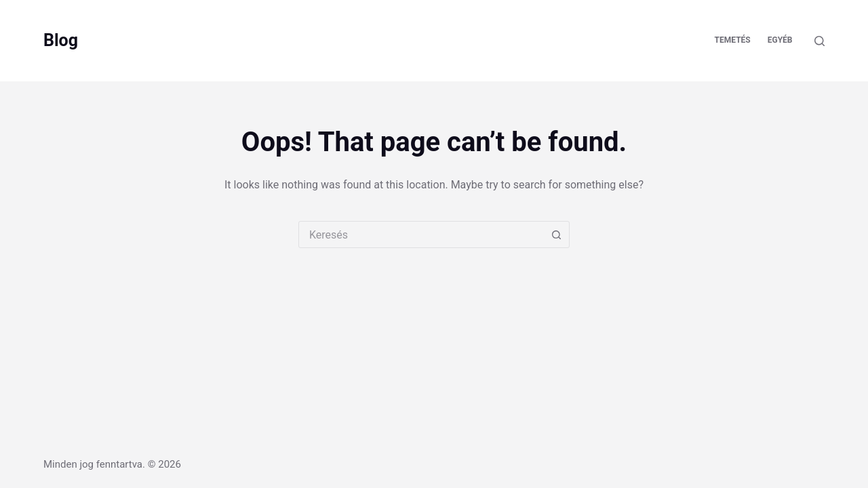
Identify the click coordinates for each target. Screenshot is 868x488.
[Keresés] (820, 41)
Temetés (733, 40)
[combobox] (421, 235)
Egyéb (780, 40)
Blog (61, 40)
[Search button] (556, 235)
